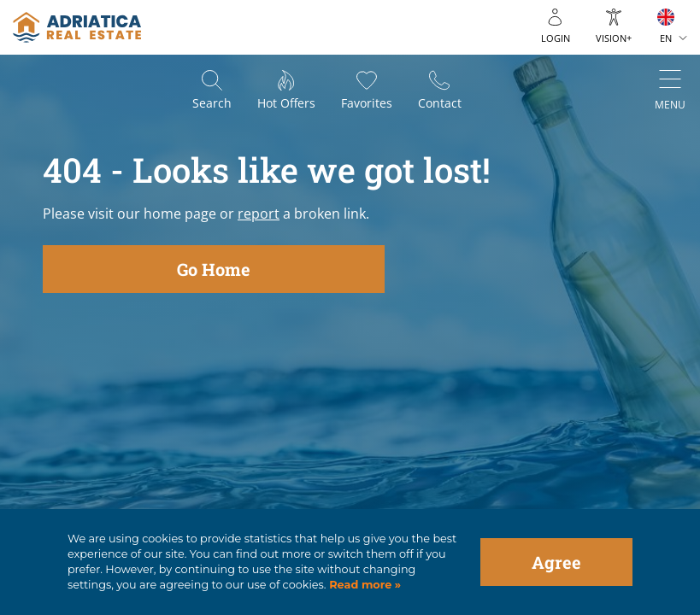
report (259, 214)
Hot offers (286, 103)
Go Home (214, 269)
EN (666, 38)
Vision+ (614, 38)
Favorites (367, 103)
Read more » (364, 585)
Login (556, 38)
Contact (440, 103)
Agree (556, 562)
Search (212, 103)
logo (77, 27)
